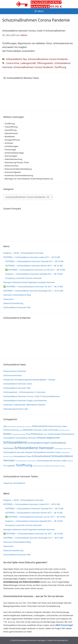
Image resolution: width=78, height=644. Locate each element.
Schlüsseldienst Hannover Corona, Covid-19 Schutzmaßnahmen (34, 31)
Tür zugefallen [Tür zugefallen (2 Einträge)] (9, 466)
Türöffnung (60, 67)
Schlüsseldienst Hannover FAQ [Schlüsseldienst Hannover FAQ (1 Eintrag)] (63, 449)
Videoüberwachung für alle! (16, 409)
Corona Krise (13, 63)
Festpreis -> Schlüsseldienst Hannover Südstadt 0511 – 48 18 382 (34, 274)
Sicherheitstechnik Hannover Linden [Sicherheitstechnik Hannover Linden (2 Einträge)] (52, 461)
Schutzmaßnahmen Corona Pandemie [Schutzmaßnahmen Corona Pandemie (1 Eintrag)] (26, 461)
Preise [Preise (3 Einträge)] (34, 434)
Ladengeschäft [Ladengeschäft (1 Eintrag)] (16, 434)
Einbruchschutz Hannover (15, 371)
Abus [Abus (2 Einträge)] (5, 426)
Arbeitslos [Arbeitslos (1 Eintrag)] (14, 427)
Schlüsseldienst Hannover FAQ (17, 307)
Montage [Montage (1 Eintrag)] (23, 434)
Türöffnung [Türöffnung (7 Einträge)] (24, 465)
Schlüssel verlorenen (13, 375)
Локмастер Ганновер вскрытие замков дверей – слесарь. (30, 380)
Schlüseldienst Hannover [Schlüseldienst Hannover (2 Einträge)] (26, 438)
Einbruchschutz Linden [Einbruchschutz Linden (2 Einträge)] (58, 426)
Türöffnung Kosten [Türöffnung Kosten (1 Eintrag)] (38, 466)
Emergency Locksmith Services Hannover (24, 278)
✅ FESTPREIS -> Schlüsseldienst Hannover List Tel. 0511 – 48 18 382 (35, 270)
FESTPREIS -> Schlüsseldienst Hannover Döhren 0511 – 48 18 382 (34, 266)
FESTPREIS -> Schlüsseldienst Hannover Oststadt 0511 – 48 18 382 (34, 261)
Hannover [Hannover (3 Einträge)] (28, 430)
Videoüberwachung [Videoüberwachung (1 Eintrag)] (49, 466)
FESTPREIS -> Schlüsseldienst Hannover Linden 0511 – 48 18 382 (32, 257)
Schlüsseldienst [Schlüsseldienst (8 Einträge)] (15, 442)
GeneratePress (62, 640)
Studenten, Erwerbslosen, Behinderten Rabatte (24, 405)
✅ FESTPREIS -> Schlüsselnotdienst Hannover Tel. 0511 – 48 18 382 (33, 287)
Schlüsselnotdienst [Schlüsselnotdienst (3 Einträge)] (41, 456)
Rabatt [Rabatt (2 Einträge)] (40, 434)
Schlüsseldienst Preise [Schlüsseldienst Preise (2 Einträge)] (22, 456)
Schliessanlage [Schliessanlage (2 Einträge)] (54, 434)
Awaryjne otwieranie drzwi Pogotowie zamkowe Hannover (29, 282)
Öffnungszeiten (45, 63)
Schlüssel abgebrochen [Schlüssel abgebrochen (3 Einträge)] (48, 438)
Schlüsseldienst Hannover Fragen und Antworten (25, 400)
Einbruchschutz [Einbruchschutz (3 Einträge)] (40, 426)
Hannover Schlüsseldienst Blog (17, 295)
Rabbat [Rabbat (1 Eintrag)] (45, 434)
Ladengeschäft (28, 63)
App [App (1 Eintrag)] (9, 427)
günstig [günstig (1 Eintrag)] (20, 430)
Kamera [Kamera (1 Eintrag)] (68, 430)
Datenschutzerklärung (13, 303)
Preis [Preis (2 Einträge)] (28, 434)
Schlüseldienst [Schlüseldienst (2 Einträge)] (9, 438)
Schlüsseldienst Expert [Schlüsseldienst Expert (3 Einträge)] (39, 443)
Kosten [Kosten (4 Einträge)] (7, 434)
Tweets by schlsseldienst (14, 483)
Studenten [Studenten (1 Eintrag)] (70, 461)
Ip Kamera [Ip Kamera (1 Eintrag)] (62, 430)
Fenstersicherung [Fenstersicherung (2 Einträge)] (11, 430)
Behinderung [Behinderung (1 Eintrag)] (20, 427)
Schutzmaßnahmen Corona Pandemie (48, 59)
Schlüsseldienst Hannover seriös (18, 384)
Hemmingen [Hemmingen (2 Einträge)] (53, 430)
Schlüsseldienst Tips (16, 59)
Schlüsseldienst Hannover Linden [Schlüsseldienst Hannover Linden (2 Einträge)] (47, 452)
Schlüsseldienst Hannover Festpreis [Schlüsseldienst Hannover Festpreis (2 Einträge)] (18, 452)
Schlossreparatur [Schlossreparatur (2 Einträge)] (67, 434)
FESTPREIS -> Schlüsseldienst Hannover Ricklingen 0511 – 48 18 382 (33, 291)
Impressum (8, 299)
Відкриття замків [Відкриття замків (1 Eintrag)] (60, 466)
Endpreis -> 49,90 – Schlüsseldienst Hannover (23, 253)
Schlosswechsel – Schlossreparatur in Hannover (24, 392)
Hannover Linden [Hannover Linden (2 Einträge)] (41, 430)
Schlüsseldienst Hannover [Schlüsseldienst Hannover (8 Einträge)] (34, 448)
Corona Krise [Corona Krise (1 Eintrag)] (28, 427)
